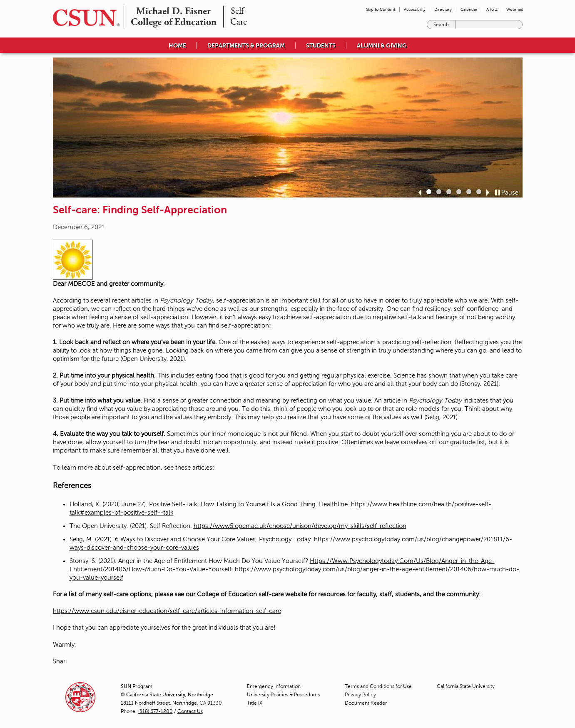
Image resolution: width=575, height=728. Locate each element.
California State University (466, 686)
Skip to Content (381, 9)
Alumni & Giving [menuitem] (382, 45)
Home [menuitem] (177, 45)
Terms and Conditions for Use (378, 686)
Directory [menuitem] (443, 9)
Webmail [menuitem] (514, 9)
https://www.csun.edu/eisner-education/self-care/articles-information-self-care (167, 611)
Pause (510, 193)
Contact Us (190, 711)
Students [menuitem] (321, 45)
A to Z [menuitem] (492, 9)
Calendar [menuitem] (469, 9)
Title (255, 703)
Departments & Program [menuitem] (246, 45)
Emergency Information (274, 686)
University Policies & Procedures (283, 695)
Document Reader (366, 703)
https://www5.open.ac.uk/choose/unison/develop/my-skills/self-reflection (300, 526)
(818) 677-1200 (156, 711)
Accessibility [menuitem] (415, 9)
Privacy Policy (360, 695)
